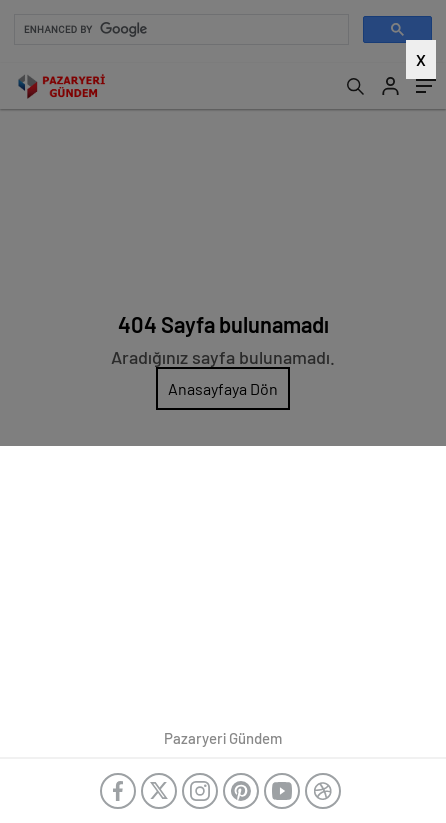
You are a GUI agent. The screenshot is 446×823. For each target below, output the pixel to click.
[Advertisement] (223, 262)
